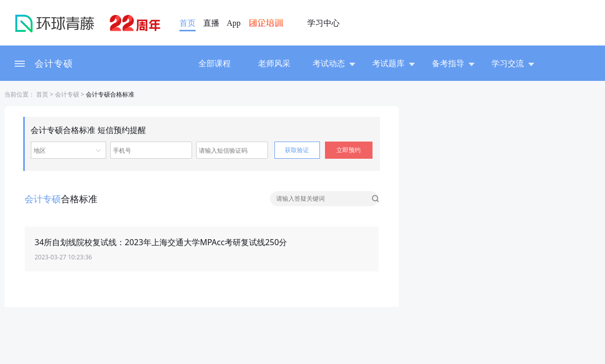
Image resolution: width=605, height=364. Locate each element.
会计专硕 (54, 63)
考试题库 (394, 63)
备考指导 (453, 63)
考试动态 (334, 63)
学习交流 (513, 63)
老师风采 (274, 63)
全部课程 (215, 63)
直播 (211, 23)
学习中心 (323, 23)
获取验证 (297, 150)
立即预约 (349, 150)
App (234, 23)
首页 (188, 23)
